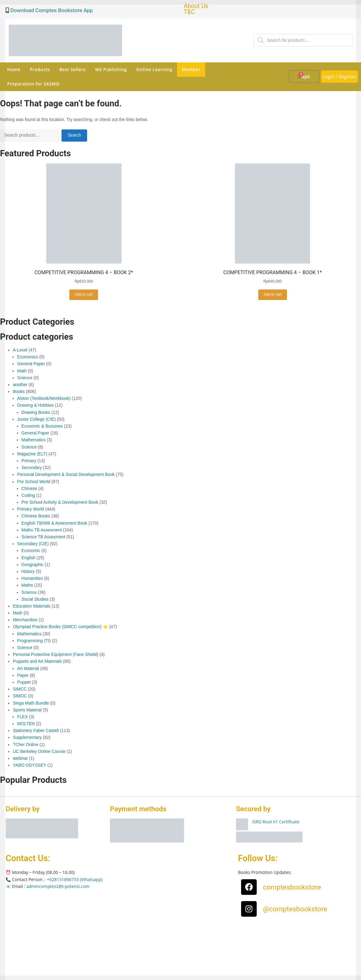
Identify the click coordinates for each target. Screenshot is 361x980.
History (28, 572)
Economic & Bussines (42, 426)
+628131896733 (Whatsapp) (75, 879)
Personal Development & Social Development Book (66, 475)
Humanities (32, 578)
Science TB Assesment (44, 537)
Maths (27, 585)
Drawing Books (36, 412)
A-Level (20, 350)
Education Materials (32, 606)
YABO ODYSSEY (30, 765)
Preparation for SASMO (33, 84)
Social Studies (35, 599)
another (20, 385)
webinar (20, 758)
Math (22, 371)
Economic (31, 551)
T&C (189, 12)
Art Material (28, 669)
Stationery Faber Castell (36, 731)
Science (25, 378)
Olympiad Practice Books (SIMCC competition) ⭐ (60, 627)
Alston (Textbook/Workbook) (44, 398)
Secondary (32, 468)
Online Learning (154, 69)
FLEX (22, 717)
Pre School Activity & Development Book (60, 502)
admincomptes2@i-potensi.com (58, 886)
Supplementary (27, 737)
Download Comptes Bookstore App (51, 10)
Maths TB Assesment (42, 530)
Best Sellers (73, 69)
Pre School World (34, 482)
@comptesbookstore (295, 909)
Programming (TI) (34, 641)
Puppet (24, 682)
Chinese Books (36, 516)
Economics (28, 357)
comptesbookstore (292, 887)
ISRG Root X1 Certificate (276, 822)
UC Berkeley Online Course (39, 752)
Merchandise (25, 620)
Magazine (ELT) (32, 454)
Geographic (33, 565)
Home (14, 69)
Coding (28, 495)
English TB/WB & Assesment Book (54, 523)
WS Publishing (111, 69)
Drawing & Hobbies (35, 405)
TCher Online (26, 745)
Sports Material (27, 710)
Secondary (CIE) (33, 544)
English (29, 558)
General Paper (31, 364)
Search (74, 135)
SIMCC (20, 689)
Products (40, 69)
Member (191, 69)
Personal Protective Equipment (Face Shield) (55, 655)
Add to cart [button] (84, 294)
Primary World (31, 509)
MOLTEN (26, 724)
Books (19, 392)
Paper (23, 675)
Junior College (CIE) (36, 419)
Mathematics (34, 440)
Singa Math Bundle (31, 703)
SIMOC (20, 696)
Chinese (29, 489)
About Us (196, 6)
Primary (29, 461)
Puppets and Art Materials (37, 661)
